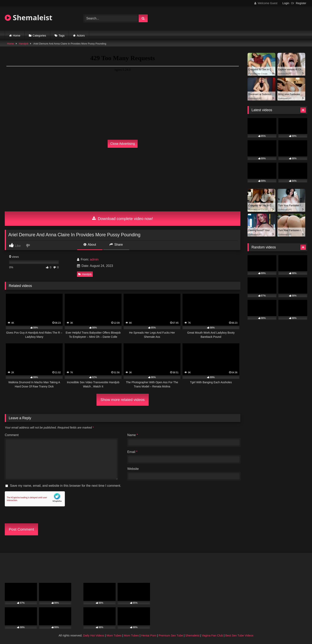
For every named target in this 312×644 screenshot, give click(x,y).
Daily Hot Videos (94, 635)
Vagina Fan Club (212, 635)
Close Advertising (123, 144)
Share (116, 245)
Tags (62, 36)
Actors (81, 36)
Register (301, 3)
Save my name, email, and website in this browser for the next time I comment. (65, 486)
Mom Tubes (114, 635)
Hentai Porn (149, 635)
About (90, 245)
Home (17, 36)
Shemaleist (29, 18)
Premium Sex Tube (171, 635)
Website (133, 469)
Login (286, 3)
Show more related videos (123, 400)
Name (133, 435)
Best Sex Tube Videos (239, 635)
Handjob (24, 44)
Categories (39, 36)
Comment (12, 435)
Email (132, 452)
